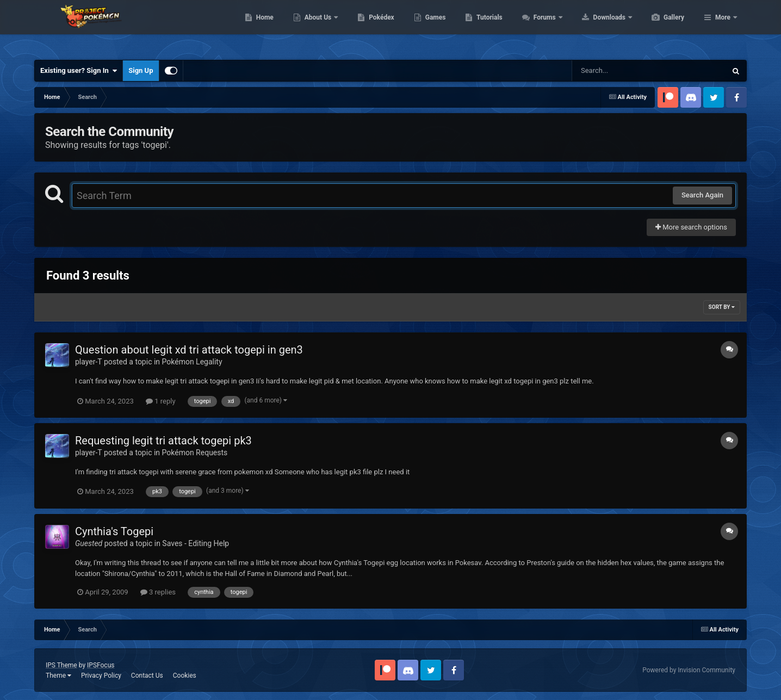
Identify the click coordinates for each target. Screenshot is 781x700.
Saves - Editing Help (196, 543)
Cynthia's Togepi (114, 531)
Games (487, 27)
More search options (691, 227)
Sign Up (141, 70)
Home (316, 27)
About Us (370, 27)
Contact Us (147, 676)
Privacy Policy (101, 676)
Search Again (702, 195)
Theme (58, 676)
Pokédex (433, 27)
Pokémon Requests (195, 453)
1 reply (161, 401)
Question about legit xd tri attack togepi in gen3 (189, 350)
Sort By (722, 307)
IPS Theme (61, 665)
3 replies (158, 592)
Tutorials (541, 27)
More (723, 27)
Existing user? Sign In (79, 71)
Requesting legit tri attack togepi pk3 (163, 441)
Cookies (185, 676)
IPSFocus (101, 665)
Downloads (662, 27)
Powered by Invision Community (689, 670)
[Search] (622, 71)
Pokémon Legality (192, 362)
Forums (597, 27)
